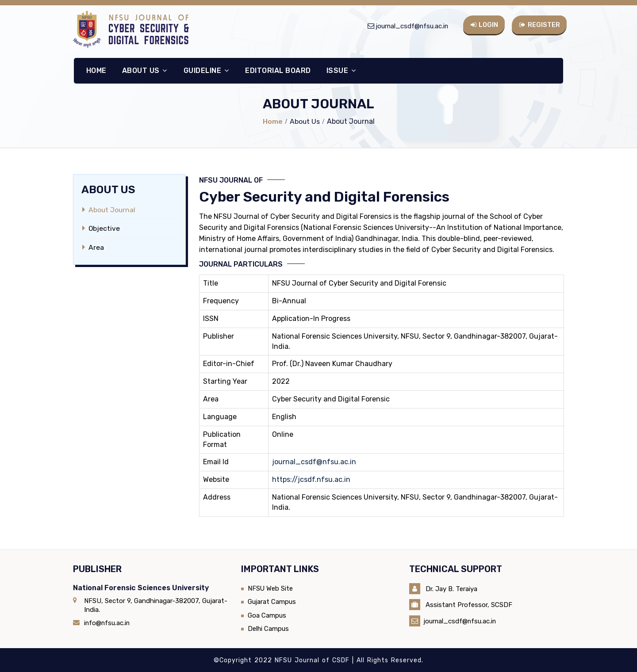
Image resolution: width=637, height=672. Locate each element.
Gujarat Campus (272, 601)
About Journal (112, 210)
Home (96, 70)
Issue (341, 70)
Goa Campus (267, 615)
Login (484, 24)
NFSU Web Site (271, 588)
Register (540, 24)
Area (96, 247)
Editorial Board (278, 70)
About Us (144, 70)
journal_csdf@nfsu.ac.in (411, 26)
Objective (104, 228)
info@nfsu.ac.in (107, 622)
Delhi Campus (269, 628)
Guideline (206, 70)
